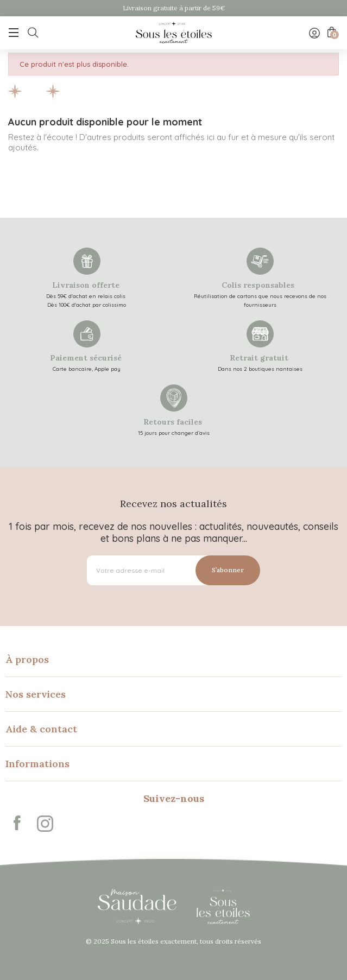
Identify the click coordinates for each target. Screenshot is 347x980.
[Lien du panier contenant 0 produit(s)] (331, 32)
